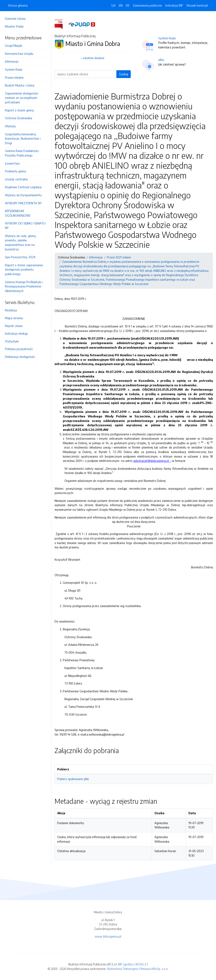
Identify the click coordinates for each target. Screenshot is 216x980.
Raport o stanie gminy (19, 110)
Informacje (12, 61)
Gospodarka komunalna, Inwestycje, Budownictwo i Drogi (23, 138)
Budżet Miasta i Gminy (20, 85)
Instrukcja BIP (174, 5)
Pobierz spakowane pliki (73, 779)
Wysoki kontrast (197, 5)
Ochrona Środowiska (19, 118)
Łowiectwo (12, 163)
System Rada (14, 69)
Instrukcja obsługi (16, 333)
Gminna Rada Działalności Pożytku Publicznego (22, 153)
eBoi (161, 60)
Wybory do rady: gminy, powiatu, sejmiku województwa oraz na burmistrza (21, 242)
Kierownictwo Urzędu (19, 54)
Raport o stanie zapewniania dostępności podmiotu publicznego (24, 269)
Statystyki (12, 341)
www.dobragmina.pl (108, 936)
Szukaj (124, 74)
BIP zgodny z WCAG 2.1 (133, 964)
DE (128, 5)
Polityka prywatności (19, 349)
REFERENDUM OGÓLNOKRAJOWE (18, 213)
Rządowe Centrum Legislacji (23, 187)
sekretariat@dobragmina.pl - (152, 461)
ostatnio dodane (94, 58)
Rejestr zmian (14, 326)
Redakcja (11, 310)
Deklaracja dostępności (20, 357)
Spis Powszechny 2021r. (21, 257)
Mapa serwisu (14, 318)
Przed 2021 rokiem (119, 257)
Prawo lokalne (14, 77)
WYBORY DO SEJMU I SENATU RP (25, 225)
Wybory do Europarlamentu (23, 195)
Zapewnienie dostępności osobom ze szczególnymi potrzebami (22, 98)
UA (113, 5)
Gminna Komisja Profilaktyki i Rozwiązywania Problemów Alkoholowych (24, 286)
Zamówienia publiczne (147, 5)
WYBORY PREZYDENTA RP (23, 203)
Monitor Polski (14, 26)
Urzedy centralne (16, 179)
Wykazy (10, 126)
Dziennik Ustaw (15, 19)
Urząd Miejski (13, 46)
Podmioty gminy (16, 171)
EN (121, 5)
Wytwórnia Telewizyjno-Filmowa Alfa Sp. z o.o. (138, 969)
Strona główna (18, 5)
